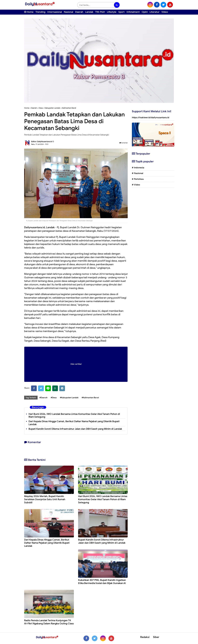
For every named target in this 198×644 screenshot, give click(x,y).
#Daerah (43, 398)
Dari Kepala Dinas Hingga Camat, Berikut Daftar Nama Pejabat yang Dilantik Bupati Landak (47, 543)
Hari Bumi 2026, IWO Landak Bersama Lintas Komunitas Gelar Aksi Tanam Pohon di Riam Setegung (74, 416)
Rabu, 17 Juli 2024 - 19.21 (40, 144)
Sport (121, 12)
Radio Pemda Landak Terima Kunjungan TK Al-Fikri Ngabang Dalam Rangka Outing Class (49, 622)
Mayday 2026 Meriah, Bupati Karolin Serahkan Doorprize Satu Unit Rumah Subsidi (45, 499)
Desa (41, 108)
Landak (89, 12)
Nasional (68, 12)
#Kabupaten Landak (69, 398)
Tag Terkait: (31, 398)
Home (29, 12)
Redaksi (145, 637)
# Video (136, 185)
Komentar (124, 143)
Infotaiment (133, 12)
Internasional (55, 12)
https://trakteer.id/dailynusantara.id (151, 118)
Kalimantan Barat (69, 108)
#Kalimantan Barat (90, 398)
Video (165, 12)
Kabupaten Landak (52, 108)
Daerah (79, 12)
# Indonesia (138, 168)
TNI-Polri (100, 12)
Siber (156, 637)
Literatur (155, 12)
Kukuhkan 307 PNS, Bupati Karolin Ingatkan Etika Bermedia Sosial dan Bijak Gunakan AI (102, 582)
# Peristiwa (138, 179)
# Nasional (138, 173)
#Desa (54, 398)
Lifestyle (112, 12)
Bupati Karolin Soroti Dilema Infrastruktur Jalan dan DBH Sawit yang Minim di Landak (75, 429)
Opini (145, 12)
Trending (40, 12)
